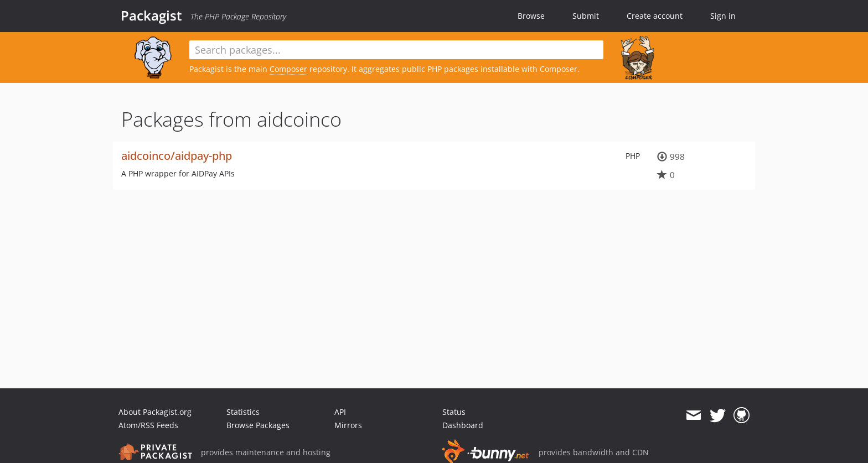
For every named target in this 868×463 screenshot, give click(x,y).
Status (454, 412)
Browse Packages (258, 425)
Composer (288, 69)
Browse (531, 16)
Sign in (723, 16)
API (340, 412)
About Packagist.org (155, 412)
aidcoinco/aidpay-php (177, 156)
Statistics (243, 412)
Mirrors (348, 425)
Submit (586, 16)
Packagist (151, 15)
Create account (655, 16)
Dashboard (463, 425)
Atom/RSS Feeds (148, 425)
